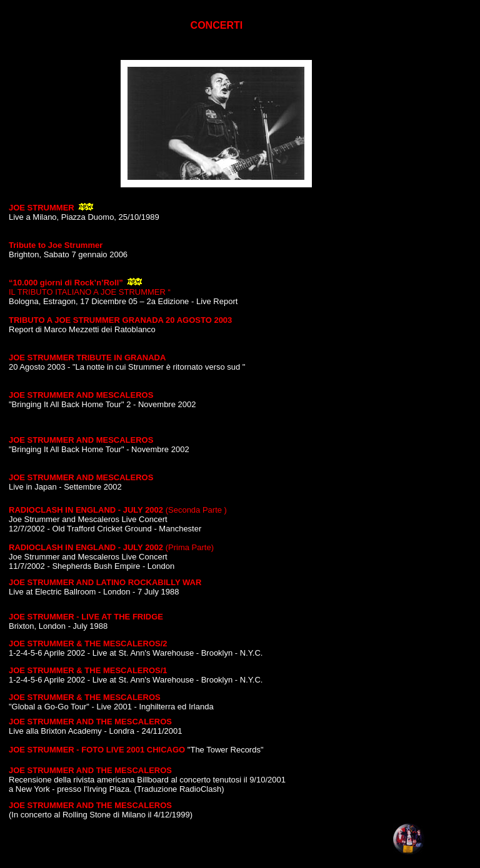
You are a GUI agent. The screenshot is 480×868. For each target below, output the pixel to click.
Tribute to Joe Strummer (56, 245)
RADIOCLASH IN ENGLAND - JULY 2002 (86, 510)
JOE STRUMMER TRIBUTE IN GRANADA (87, 358)
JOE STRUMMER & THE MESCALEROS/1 (88, 670)
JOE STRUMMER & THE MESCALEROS (85, 697)
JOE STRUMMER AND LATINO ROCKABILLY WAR (105, 582)
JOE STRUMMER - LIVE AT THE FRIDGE (86, 617)
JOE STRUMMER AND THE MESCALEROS (90, 722)
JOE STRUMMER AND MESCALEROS (81, 395)
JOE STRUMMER (42, 208)
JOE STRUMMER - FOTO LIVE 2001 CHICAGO (97, 750)
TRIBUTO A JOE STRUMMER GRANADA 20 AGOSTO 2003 (120, 320)
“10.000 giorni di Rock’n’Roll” (67, 283)
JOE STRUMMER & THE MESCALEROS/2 (88, 644)
